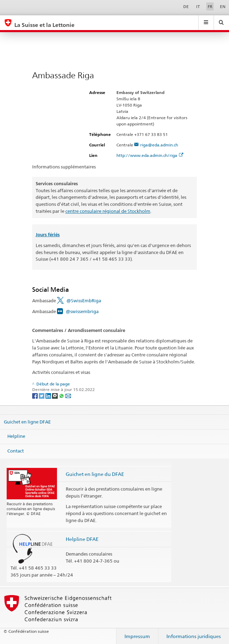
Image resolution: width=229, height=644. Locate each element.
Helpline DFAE (82, 539)
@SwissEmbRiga (84, 301)
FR (210, 6)
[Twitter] (42, 395)
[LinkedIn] (49, 395)
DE (186, 6)
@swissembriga (82, 311)
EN (223, 6)
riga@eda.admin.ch (159, 145)
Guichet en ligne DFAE (27, 421)
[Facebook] (35, 395)
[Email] (68, 395)
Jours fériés (48, 235)
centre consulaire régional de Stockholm (108, 211)
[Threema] (55, 395)
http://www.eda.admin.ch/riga (150, 155)
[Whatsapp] (62, 395)
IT (198, 6)
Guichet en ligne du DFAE (95, 474)
